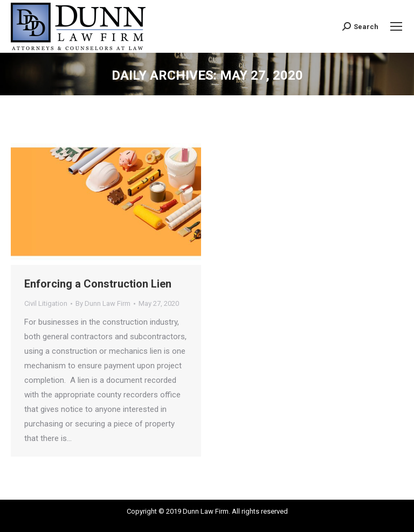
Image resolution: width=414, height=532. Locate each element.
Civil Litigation (46, 303)
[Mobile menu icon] (396, 26)
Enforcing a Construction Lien (98, 284)
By (103, 303)
